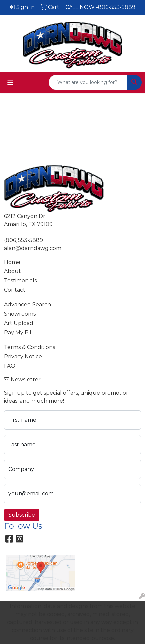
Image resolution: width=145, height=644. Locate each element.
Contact (15, 290)
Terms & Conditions (29, 347)
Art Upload (19, 323)
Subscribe (22, 515)
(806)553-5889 (23, 240)
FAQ (10, 366)
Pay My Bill (18, 332)
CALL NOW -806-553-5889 (100, 7)
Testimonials (20, 281)
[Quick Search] (88, 82)
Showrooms (20, 314)
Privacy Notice (23, 356)
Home (12, 262)
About (12, 271)
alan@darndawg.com (33, 248)
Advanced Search (27, 305)
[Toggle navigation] (10, 82)
